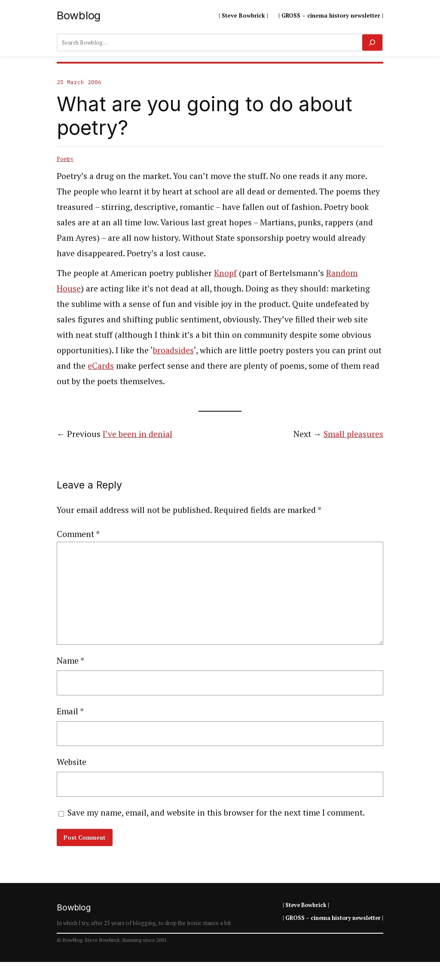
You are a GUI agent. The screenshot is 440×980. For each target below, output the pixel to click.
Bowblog (79, 15)
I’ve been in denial (137, 434)
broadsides (173, 350)
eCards (101, 366)
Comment (78, 534)
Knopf (225, 273)
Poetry (65, 159)
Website (72, 762)
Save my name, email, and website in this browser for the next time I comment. (216, 813)
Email (70, 711)
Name (70, 661)
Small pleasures (353, 434)
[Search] (372, 42)
